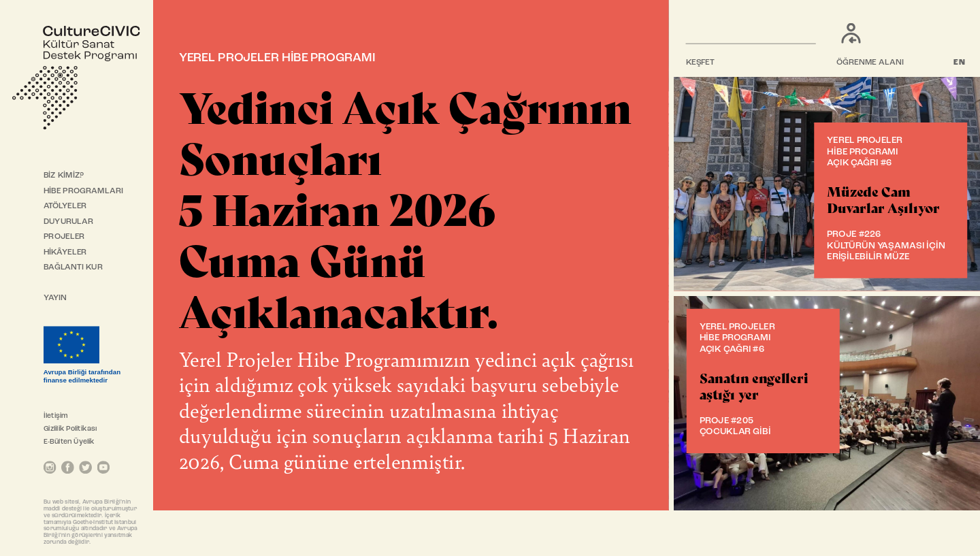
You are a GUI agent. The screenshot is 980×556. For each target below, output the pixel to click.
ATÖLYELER (65, 206)
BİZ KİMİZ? (64, 176)
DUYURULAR (69, 222)
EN (960, 63)
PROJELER (64, 237)
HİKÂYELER (65, 252)
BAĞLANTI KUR (73, 267)
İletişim (56, 416)
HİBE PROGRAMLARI (83, 191)
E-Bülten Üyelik (69, 442)
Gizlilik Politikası (70, 429)
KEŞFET (700, 63)
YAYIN (55, 298)
